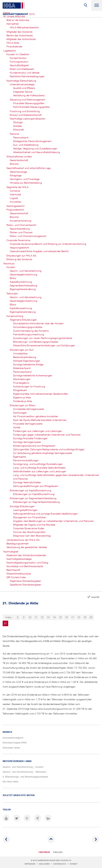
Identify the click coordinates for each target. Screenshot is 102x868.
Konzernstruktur (18, 58)
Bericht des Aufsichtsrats (20, 35)
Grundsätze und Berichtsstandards (25, 566)
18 (79, 617)
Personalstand (21, 137)
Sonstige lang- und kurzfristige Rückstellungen (38, 464)
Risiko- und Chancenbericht (21, 225)
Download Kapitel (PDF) (15, 743)
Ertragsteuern (20, 390)
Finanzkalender (14, 46)
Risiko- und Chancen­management (28, 236)
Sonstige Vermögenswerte (27, 442)
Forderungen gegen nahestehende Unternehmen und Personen (47, 435)
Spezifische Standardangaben (25, 585)
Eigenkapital (19, 457)
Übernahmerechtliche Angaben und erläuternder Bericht (39, 251)
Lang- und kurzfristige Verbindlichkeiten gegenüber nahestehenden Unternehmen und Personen (56, 477)
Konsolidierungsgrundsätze (28, 327)
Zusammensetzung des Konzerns (31, 331)
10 (30, 617)
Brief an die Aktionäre (18, 20)
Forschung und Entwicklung (25, 111)
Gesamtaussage (18, 172)
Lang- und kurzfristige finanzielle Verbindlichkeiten (39, 468)
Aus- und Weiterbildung (26, 145)
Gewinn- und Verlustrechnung (26, 271)
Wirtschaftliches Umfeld (19, 156)
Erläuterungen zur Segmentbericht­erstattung (33, 498)
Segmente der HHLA (17, 187)
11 (36, 617)
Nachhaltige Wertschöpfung (21, 81)
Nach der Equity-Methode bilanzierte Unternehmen (40, 420)
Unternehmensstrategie (22, 84)
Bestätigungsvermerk (18, 543)
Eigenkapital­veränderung (23, 289)
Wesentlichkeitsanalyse (19, 574)
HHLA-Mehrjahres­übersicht (24, 27)
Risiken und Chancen (21, 232)
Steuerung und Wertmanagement (28, 100)
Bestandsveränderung (25, 357)
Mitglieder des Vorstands (19, 32)
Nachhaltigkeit (11, 551)
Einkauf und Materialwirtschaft (26, 115)
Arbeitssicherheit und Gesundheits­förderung (37, 152)
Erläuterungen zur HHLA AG (21, 256)
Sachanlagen (20, 413)
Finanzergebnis (21, 383)
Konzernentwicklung (21, 221)
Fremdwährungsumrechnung (29, 334)
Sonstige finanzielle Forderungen (30, 438)
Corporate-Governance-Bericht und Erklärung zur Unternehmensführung (48, 244)
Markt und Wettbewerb (22, 69)
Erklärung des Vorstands (19, 259)
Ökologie (18, 122)
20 (91, 617)
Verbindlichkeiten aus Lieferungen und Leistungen (40, 471)
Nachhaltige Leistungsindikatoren (28, 119)
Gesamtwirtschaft (19, 160)
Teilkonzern (12, 293)
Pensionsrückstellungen (26, 460)
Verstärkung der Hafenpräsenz (29, 95)
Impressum (30, 864)
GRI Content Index (16, 577)
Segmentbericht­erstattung (23, 285)
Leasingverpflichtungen (25, 510)
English (58, 852)
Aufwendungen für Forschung (29, 386)
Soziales (17, 126)
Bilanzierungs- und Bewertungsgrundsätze (36, 342)
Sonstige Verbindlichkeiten (27, 482)
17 (73, 617)
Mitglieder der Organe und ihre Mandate (34, 525)
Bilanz (13, 278)
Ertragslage (16, 175)
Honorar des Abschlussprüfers (29, 532)
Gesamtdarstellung (20, 229)
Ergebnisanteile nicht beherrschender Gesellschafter (40, 394)
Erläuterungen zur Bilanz (23, 405)
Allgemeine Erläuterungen (23, 320)
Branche (14, 164)
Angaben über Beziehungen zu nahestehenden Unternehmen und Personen (53, 521)
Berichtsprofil (13, 570)
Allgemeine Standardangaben (25, 581)
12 (42, 617)
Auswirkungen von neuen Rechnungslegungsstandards (43, 338)
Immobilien (16, 202)
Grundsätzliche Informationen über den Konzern (38, 323)
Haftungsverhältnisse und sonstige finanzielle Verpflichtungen (45, 514)
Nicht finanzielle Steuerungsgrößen (32, 107)
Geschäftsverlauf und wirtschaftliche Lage (28, 168)
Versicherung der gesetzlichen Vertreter (27, 547)
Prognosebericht (15, 210)
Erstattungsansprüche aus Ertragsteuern (34, 446)
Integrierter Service (23, 92)
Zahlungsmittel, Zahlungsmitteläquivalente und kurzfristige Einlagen (49, 449)
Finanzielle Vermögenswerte (28, 424)
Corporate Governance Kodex (29, 528)
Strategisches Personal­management (32, 141)
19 (85, 617)
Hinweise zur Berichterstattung (26, 183)
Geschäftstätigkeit (19, 65)
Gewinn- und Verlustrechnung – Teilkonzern (24, 772)
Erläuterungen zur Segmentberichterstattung (36, 502)
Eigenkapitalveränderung (23, 312)
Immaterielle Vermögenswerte (28, 409)
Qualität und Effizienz (24, 88)
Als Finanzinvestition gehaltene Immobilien (36, 416)
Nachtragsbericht (15, 206)
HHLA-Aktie (13, 43)
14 (54, 617)
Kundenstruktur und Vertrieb (25, 73)
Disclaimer (44, 864)
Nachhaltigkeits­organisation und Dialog (27, 563)
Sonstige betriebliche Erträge (28, 364)
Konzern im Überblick (18, 54)
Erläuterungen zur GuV (22, 350)
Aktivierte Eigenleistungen (27, 361)
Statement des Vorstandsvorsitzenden (26, 555)
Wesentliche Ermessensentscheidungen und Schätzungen (44, 345)
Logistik (14, 198)
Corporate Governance (18, 240)
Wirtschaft (18, 130)
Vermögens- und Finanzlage (25, 179)
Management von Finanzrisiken (30, 517)
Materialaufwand (22, 368)
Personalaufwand (22, 372)
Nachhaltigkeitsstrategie (19, 559)
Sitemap (74, 864)
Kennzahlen (13, 24)
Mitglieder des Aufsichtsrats (21, 39)
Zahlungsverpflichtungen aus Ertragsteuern (36, 486)
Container (15, 191)
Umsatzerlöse (20, 353)
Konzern (11, 267)
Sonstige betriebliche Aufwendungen (33, 375)
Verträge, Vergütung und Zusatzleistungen (35, 148)
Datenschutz (60, 864)
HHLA (14, 6)
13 (48, 617)
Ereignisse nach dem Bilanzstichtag (32, 536)
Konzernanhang (15, 316)
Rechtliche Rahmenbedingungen (27, 76)
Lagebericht (10, 51)
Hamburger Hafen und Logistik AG (54, 860)
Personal (14, 134)
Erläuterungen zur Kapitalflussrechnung (30, 490)
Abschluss (9, 263)
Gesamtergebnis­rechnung (23, 274)
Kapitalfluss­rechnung (21, 282)
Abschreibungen (22, 379)
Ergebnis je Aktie (22, 397)
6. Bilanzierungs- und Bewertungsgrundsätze (25, 777)
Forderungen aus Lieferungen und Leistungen (38, 431)
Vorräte (17, 427)
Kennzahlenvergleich (13, 738)
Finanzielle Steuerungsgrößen (29, 103)
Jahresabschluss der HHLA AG (23, 540)
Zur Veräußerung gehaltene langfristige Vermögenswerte (43, 453)
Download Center (11, 748)
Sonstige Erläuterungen (22, 506)
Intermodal (15, 194)
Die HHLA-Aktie (10, 782)
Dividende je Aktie (23, 401)
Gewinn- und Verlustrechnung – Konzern (23, 767)
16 (67, 617)
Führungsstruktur (19, 62)
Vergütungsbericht (19, 247)
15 (60, 617)
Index (8, 617)
